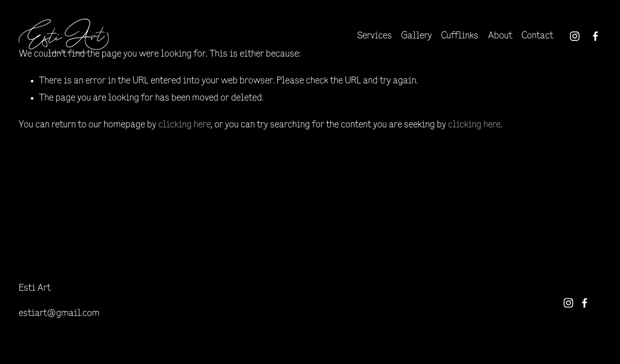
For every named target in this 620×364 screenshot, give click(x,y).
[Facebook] (595, 36)
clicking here (185, 125)
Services (374, 36)
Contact (537, 36)
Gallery (416, 36)
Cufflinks (460, 36)
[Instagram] (575, 36)
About (500, 36)
